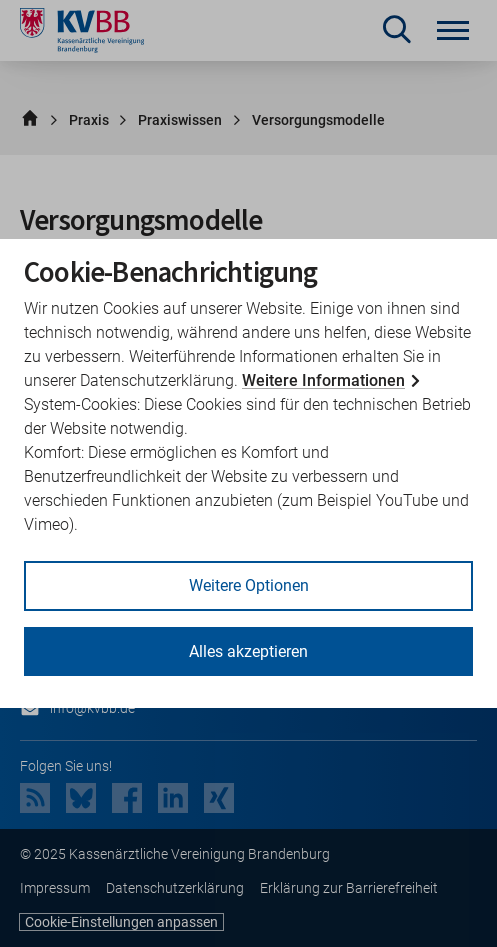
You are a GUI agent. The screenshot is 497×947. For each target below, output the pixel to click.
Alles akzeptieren (248, 651)
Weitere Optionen (249, 585)
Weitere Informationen (323, 380)
